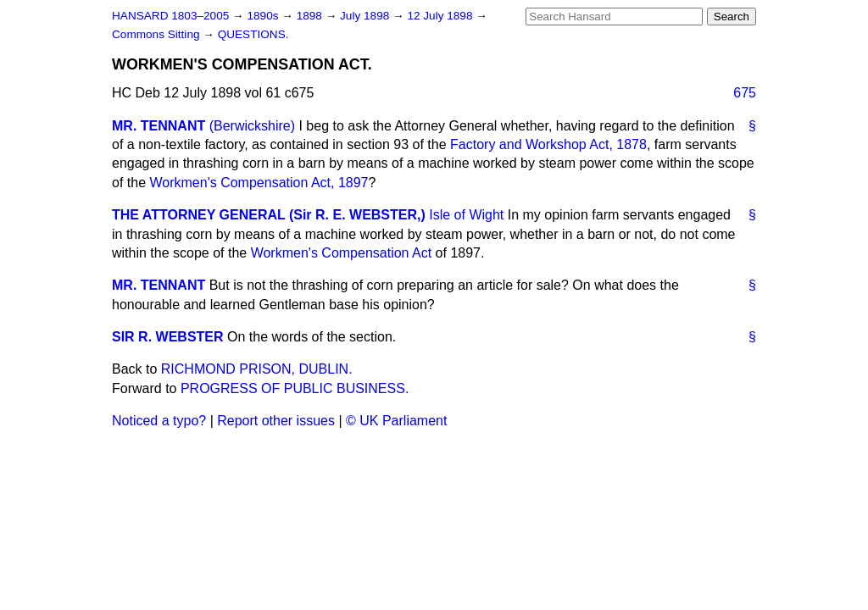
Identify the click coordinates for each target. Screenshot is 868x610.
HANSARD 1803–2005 (170, 16)
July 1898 (366, 16)
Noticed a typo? (159, 421)
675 (745, 93)
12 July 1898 (441, 16)
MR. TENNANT (159, 126)
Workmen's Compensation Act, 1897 (259, 183)
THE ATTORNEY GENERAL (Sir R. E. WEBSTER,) (269, 215)
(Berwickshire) (252, 126)
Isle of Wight (466, 215)
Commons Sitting (157, 34)
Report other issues (276, 421)
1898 (311, 16)
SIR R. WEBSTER (168, 337)
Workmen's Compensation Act (342, 253)
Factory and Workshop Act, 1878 (548, 144)
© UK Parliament (396, 421)
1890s (264, 16)
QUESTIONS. (253, 34)
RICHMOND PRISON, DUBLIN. (257, 369)
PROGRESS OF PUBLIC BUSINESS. (295, 388)
